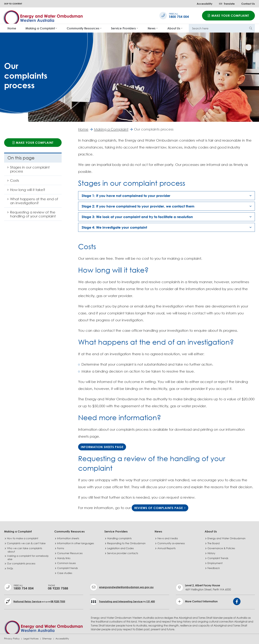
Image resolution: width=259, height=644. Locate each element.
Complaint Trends (218, 558)
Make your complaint (228, 16)
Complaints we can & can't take (27, 543)
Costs (14, 182)
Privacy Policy (12, 638)
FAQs (10, 568)
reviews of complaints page (159, 508)
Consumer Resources (70, 553)
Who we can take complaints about (25, 550)
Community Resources (83, 28)
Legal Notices (31, 638)
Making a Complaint (40, 28)
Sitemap (47, 638)
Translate (227, 4)
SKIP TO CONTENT (13, 4)
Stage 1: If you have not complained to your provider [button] (126, 196)
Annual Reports (167, 548)
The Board (214, 543)
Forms (61, 548)
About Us (174, 28)
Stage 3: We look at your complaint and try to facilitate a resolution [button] (137, 217)
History (212, 553)
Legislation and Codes (121, 548)
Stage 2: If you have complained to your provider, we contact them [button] (138, 206)
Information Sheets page (102, 447)
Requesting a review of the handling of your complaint (30, 215)
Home (12, 28)
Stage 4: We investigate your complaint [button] (114, 227)
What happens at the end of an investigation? (31, 202)
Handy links (64, 558)
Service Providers (123, 28)
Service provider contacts (123, 553)
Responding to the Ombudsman (127, 543)
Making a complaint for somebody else (28, 557)
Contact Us (248, 4)
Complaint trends (68, 568)
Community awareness (171, 543)
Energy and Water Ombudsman (227, 538)
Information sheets (68, 538)
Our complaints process (21, 563)
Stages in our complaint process (27, 170)
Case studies (65, 573)
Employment (215, 563)
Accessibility (205, 4)
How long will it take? (25, 191)
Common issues (67, 563)
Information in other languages (76, 543)
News (152, 28)
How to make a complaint (23, 538)
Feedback (214, 568)
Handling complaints (120, 538)
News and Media (168, 538)
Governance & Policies (222, 548)
